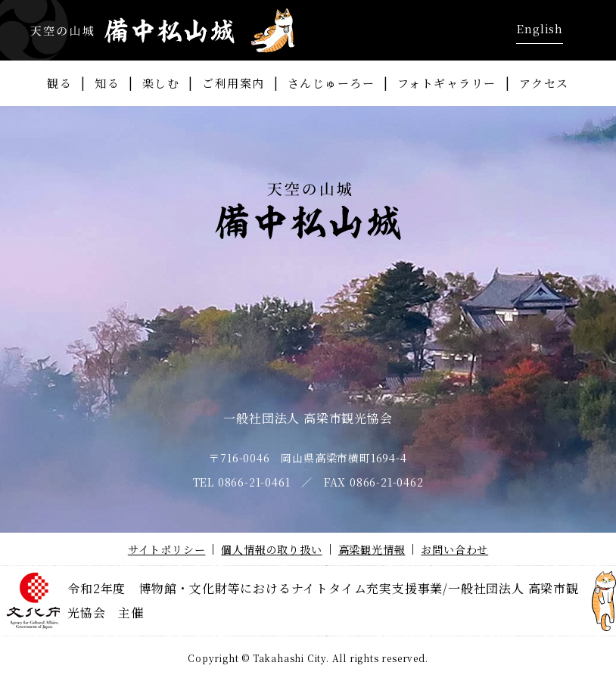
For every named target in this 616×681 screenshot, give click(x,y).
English (540, 28)
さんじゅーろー (331, 83)
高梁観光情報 (372, 549)
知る (107, 83)
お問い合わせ (454, 549)
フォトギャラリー (447, 83)
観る (59, 83)
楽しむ (161, 83)
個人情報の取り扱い (271, 549)
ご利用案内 (233, 83)
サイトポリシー (167, 549)
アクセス (544, 83)
